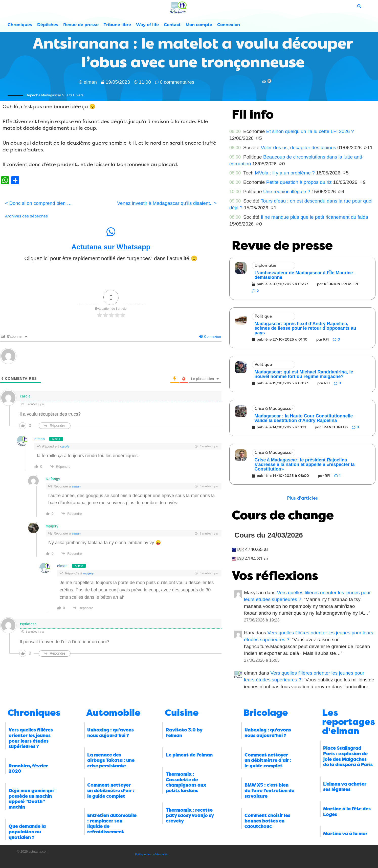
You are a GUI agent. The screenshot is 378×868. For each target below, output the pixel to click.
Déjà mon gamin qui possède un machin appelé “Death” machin (31, 799)
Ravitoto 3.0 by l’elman (184, 733)
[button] (302, 498)
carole (65, 446)
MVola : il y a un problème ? (285, 173)
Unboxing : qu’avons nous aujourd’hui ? (110, 733)
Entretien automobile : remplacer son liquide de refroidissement (112, 824)
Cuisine (182, 713)
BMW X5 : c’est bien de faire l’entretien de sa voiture (269, 791)
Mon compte (199, 25)
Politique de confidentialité (151, 854)
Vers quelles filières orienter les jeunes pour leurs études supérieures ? (31, 738)
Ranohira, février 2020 (28, 769)
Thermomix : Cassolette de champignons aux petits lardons (186, 782)
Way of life (147, 25)
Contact (172, 25)
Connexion (229, 25)
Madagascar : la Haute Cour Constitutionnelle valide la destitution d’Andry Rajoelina (304, 418)
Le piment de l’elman (189, 755)
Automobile (113, 713)
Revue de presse (81, 25)
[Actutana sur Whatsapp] (111, 232)
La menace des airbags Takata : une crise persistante (111, 760)
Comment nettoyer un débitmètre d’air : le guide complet (111, 791)
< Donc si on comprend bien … (38, 203)
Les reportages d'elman (349, 722)
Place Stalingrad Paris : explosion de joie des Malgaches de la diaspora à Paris (348, 756)
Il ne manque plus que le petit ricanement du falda (314, 217)
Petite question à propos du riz (299, 182)
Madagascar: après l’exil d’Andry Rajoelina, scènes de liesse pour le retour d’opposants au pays (305, 328)
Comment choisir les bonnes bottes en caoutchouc (267, 821)
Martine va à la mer (345, 834)
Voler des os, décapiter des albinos (298, 148)
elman (40, 439)
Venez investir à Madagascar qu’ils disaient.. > (167, 203)
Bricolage (266, 713)
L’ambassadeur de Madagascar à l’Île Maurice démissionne (304, 275)
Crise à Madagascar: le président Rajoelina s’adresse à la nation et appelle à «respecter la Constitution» (304, 464)
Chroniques (20, 25)
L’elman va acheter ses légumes (345, 787)
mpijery (88, 573)
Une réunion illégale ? (287, 192)
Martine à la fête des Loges (347, 812)
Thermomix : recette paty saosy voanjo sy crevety (190, 816)
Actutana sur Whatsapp (111, 247)
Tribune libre (117, 25)
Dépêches (48, 25)
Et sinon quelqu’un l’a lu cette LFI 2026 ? (310, 131)
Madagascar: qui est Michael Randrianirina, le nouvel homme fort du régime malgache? (304, 374)
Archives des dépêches (26, 216)
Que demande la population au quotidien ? (27, 832)
